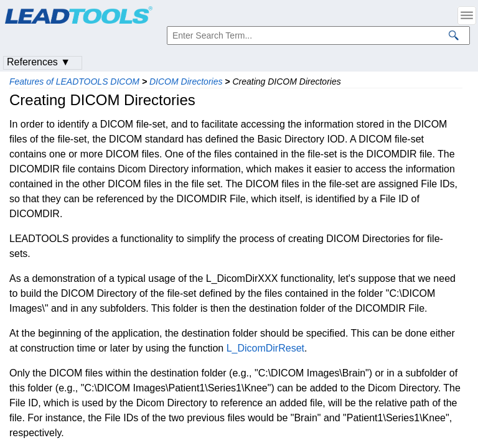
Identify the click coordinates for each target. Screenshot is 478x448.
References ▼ (39, 62)
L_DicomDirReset (265, 348)
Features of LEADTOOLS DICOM (74, 82)
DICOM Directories (186, 82)
